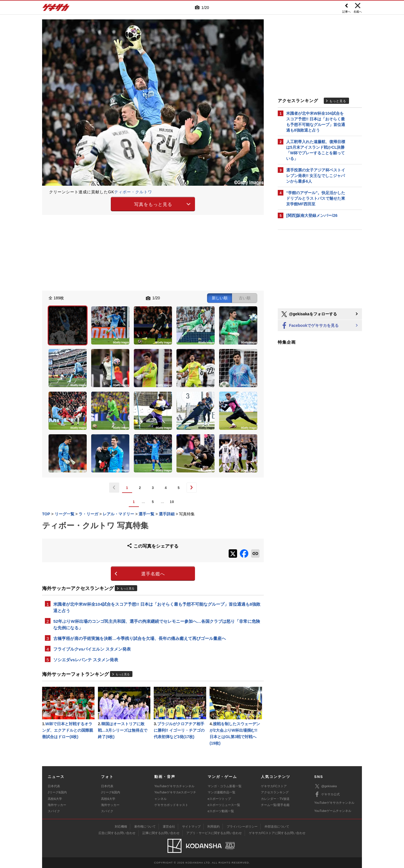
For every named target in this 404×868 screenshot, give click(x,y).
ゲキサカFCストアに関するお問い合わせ (277, 833)
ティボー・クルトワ (133, 192)
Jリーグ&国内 (57, 792)
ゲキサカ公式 (327, 794)
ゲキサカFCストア (274, 786)
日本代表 (54, 786)
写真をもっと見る (153, 204)
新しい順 (220, 298)
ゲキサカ (56, 9)
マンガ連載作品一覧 (221, 792)
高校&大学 (55, 799)
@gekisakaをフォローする (309, 314)
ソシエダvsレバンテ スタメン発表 (86, 660)
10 (172, 502)
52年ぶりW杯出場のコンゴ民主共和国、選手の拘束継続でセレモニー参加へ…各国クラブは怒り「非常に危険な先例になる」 (157, 624)
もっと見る (127, 588)
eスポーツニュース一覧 (224, 805)
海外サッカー (57, 805)
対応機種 (121, 826)
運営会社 (169, 826)
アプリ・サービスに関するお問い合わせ (214, 833)
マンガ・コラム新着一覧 (225, 786)
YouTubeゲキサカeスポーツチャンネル (175, 795)
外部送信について (277, 826)
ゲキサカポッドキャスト (171, 805)
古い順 (245, 298)
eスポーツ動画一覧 (221, 811)
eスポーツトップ (219, 799)
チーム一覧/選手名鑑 (275, 805)
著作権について (145, 826)
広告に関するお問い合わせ (117, 833)
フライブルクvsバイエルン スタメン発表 (92, 649)
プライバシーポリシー (242, 826)
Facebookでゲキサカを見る (310, 326)
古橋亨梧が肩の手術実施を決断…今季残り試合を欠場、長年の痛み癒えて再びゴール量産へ (140, 638)
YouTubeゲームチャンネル (333, 811)
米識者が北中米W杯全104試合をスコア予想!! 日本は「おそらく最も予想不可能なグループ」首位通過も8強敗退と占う (157, 607)
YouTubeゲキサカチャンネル (174, 786)
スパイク (54, 811)
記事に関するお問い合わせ (161, 833)
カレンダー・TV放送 (275, 799)
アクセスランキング (275, 792)
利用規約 (214, 826)
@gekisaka (326, 786)
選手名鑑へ (153, 574)
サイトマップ (191, 826)
